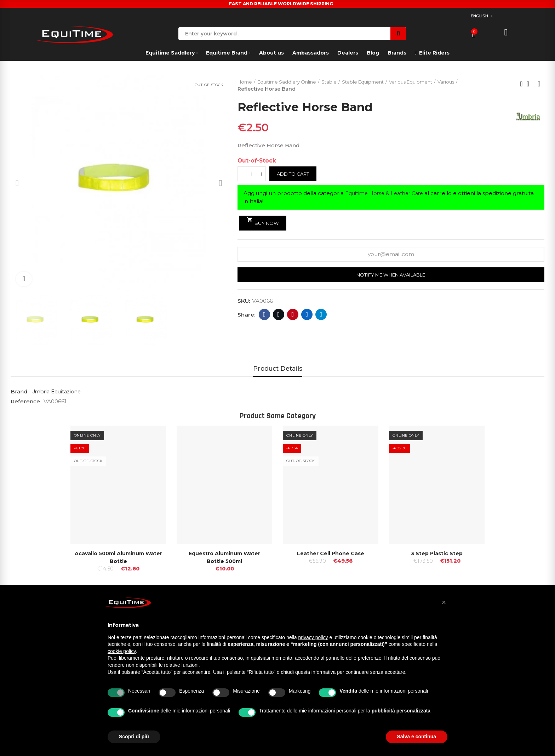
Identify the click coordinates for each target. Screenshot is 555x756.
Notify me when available (391, 276)
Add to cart (295, 175)
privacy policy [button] (313, 637)
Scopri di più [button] (134, 737)
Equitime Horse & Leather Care (388, 194)
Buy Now (264, 222)
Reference (25, 401)
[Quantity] (252, 175)
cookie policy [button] (122, 651)
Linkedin (307, 316)
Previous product (521, 84)
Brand (19, 391)
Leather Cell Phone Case (331, 553)
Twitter (279, 316)
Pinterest (293, 316)
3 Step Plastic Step (437, 553)
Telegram (321, 316)
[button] (444, 602)
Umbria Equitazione (58, 391)
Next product (539, 84)
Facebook (265, 316)
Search (398, 34)
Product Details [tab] (278, 368)
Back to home (530, 84)
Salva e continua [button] (417, 737)
